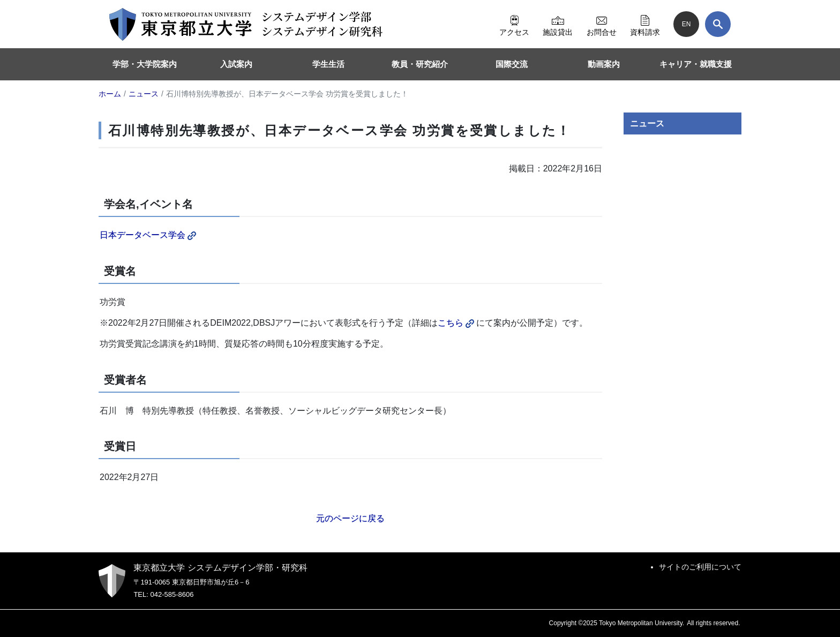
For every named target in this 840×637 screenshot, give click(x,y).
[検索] (718, 24)
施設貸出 (558, 24)
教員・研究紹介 (420, 64)
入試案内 (236, 64)
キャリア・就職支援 (696, 64)
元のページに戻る (350, 518)
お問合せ (602, 24)
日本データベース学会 (148, 235)
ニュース (647, 123)
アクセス (514, 24)
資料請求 (645, 24)
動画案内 (604, 64)
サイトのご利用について (700, 567)
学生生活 (328, 64)
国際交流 (512, 64)
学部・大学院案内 (145, 64)
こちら (456, 323)
